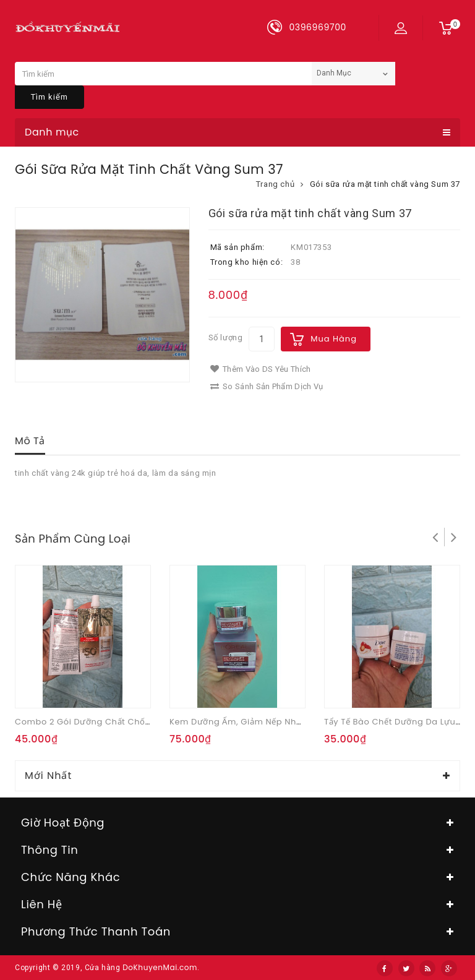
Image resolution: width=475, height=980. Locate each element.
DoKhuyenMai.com (160, 967)
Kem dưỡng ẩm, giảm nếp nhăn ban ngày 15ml (272, 722)
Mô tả (30, 441)
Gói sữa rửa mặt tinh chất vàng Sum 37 (385, 184)
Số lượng (226, 337)
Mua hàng (334, 339)
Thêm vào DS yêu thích (261, 369)
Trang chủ (275, 184)
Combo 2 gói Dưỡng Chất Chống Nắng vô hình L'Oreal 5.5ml (145, 722)
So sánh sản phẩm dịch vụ (267, 386)
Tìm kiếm (49, 97)
